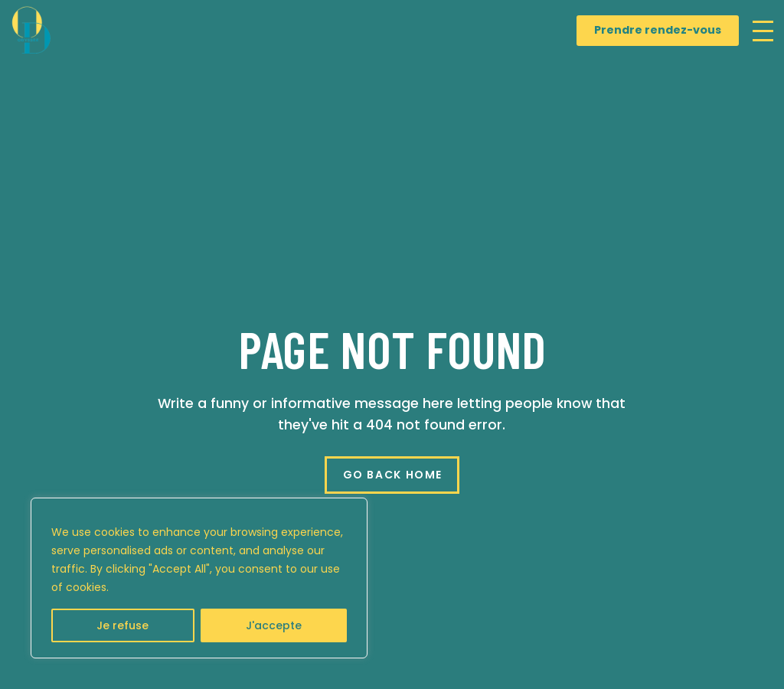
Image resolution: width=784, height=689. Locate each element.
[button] (763, 31)
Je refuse (122, 625)
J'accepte (274, 625)
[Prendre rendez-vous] (658, 31)
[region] (199, 578)
